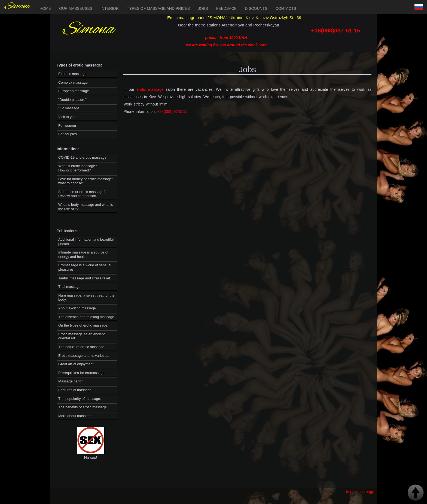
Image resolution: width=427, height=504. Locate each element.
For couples (68, 134)
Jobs (203, 8)
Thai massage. (70, 287)
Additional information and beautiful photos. (86, 242)
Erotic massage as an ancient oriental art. (82, 336)
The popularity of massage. (80, 399)
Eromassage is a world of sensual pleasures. (85, 267)
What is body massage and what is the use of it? (86, 207)
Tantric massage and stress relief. (85, 278)
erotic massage (150, 89)
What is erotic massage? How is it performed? (78, 168)
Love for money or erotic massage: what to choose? (86, 181)
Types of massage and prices (158, 8)
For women (67, 126)
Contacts (286, 8)
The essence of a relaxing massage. (87, 317)
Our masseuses (76, 8)
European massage (74, 91)
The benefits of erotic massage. (83, 407)
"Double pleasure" (72, 100)
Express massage (72, 74)
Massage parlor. (71, 381)
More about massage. (75, 416)
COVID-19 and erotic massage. (83, 157)
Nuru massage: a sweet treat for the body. (86, 298)
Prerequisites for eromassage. (82, 373)
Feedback (226, 8)
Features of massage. (75, 390)
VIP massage (69, 108)
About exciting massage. (78, 308)
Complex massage (73, 82)
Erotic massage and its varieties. (84, 356)
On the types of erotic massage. (83, 325)
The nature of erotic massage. (82, 347)
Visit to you (67, 117)
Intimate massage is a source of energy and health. (83, 254)
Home (45, 8)
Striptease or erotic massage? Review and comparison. (82, 194)
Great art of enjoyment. (76, 364)
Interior (110, 8)
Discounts (256, 8)
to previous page (360, 492)
